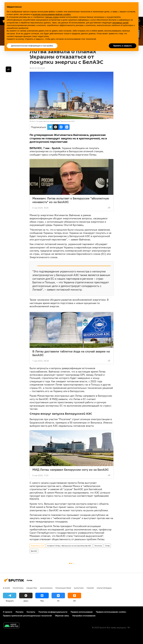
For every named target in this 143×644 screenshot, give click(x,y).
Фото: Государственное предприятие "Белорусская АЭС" (53, 121)
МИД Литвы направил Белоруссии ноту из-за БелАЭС (71, 470)
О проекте (8, 612)
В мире (6, 588)
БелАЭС (34, 551)
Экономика (46, 588)
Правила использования (82, 612)
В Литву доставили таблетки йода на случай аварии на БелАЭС (71, 353)
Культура (79, 588)
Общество (32, 588)
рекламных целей (120, 23)
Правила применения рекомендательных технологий (27, 616)
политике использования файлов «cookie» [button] (52, 14)
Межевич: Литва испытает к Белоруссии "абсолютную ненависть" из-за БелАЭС (71, 200)
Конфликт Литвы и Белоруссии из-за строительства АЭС (69, 546)
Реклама (19, 612)
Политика (98, 546)
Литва (107, 546)
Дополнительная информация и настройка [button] (32, 46)
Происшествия (63, 588)
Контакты (31, 612)
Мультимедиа (104, 588)
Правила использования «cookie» (111, 612)
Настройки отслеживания (84, 616)
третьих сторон (52, 17)
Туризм (90, 588)
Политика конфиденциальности (53, 612)
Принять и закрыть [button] (123, 46)
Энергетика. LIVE (37, 546)
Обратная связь (62, 616)
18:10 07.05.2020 (37, 68)
